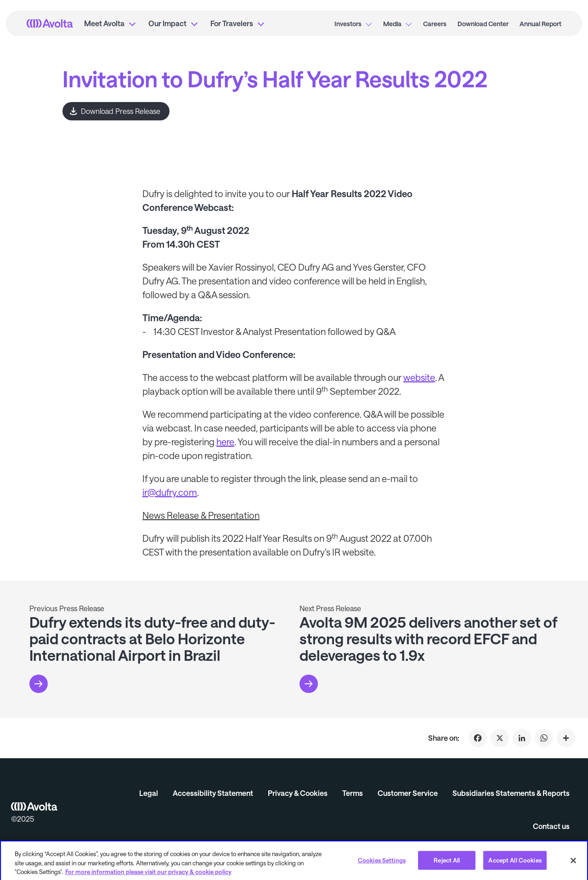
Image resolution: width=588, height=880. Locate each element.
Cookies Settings (382, 863)
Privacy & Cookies (298, 793)
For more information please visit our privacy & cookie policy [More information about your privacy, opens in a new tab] (148, 875)
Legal (149, 793)
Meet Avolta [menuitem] (104, 23)
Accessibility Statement (213, 793)
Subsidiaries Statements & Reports (511, 793)
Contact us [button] (551, 826)
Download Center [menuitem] (483, 24)
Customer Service (408, 793)
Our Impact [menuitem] (167, 23)
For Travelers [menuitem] (232, 23)
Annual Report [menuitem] (540, 24)
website (419, 377)
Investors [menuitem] (348, 24)
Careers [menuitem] (435, 24)
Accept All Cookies (515, 863)
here (225, 442)
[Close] (573, 863)
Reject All (447, 863)
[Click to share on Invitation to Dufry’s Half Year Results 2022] (566, 738)
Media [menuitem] (392, 24)
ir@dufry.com (170, 492)
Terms (353, 793)
